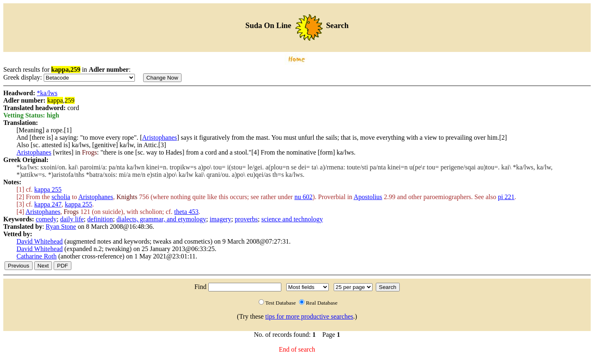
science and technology (292, 219)
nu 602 (304, 197)
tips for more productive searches (309, 316)
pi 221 (506, 197)
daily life (72, 219)
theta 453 (186, 212)
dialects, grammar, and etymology (161, 219)
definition (100, 219)
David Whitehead (40, 241)
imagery (220, 219)
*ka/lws (47, 93)
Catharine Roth (37, 256)
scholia (61, 197)
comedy (46, 219)
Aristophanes (160, 137)
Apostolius (368, 197)
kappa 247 (48, 204)
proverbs (246, 219)
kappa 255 (48, 189)
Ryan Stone (61, 227)
